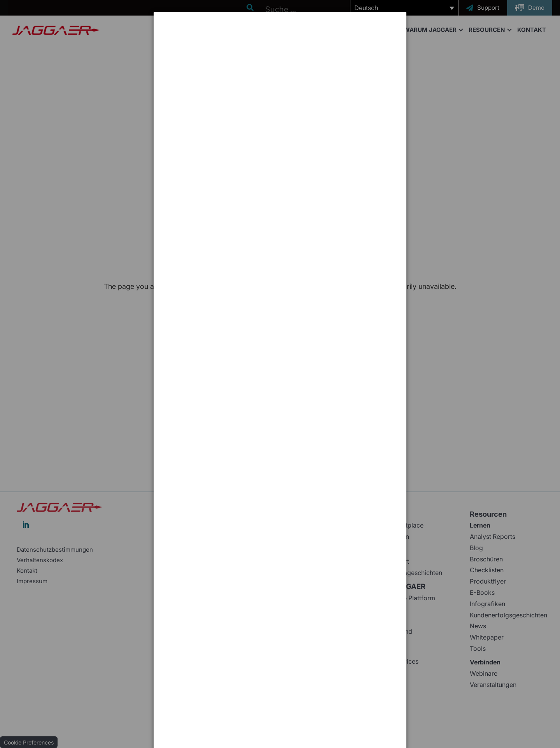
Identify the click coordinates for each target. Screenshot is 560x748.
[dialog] (280, 41)
